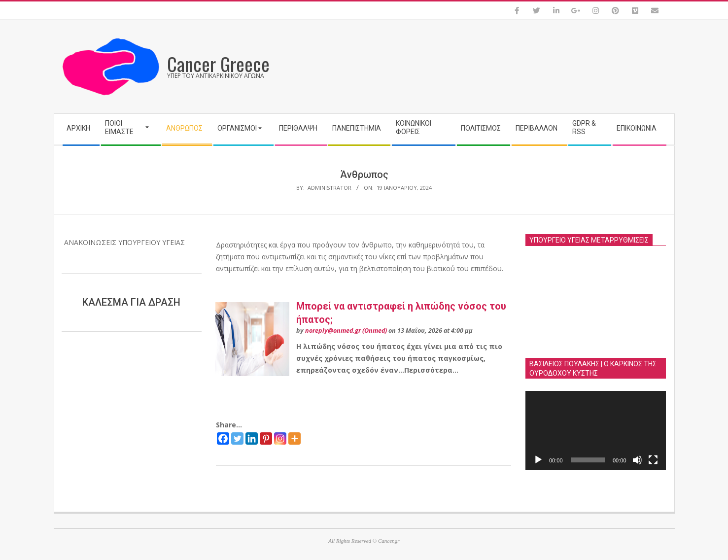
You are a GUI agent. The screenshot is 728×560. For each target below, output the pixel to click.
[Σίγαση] (637, 460)
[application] (596, 430)
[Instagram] (280, 438)
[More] (295, 438)
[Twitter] (237, 438)
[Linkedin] (252, 438)
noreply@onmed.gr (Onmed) (346, 331)
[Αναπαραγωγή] (538, 460)
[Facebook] (223, 438)
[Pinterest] (266, 438)
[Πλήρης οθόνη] (653, 460)
